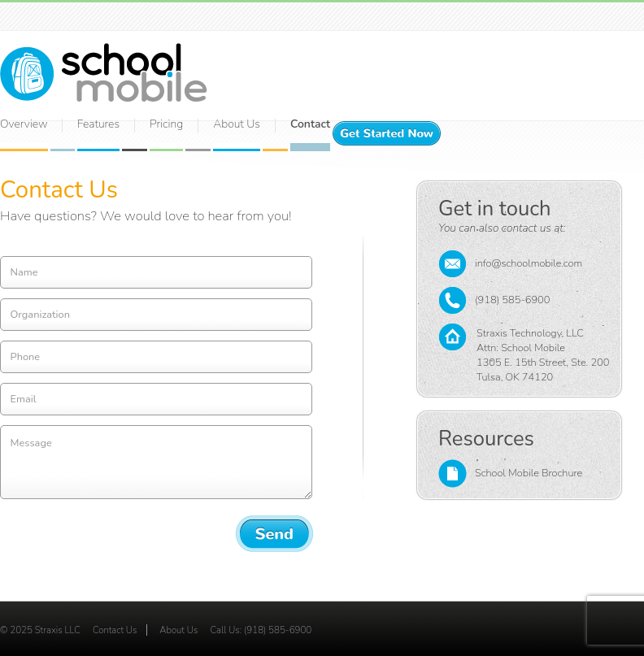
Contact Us (115, 630)
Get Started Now (387, 133)
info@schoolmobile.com (510, 264)
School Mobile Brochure (510, 474)
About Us (178, 630)
